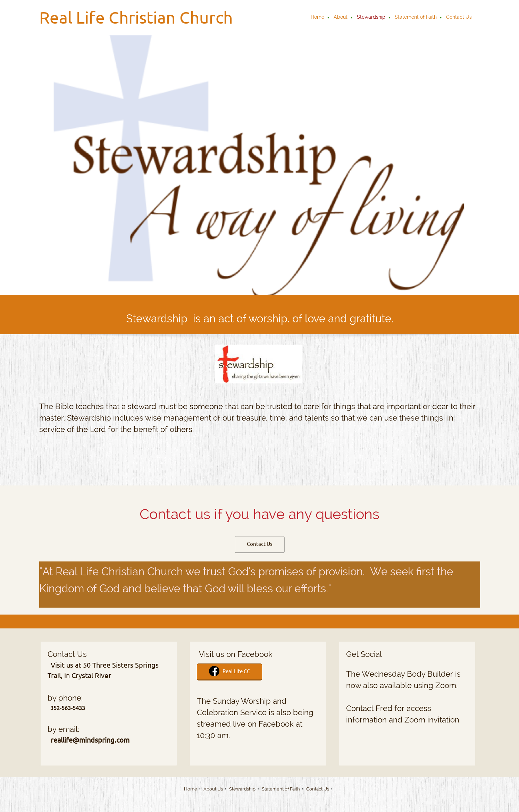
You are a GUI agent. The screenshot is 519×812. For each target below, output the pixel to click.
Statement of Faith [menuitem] (281, 789)
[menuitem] (318, 18)
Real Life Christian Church (136, 17)
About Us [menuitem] (213, 789)
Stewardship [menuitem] (242, 789)
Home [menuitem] (191, 789)
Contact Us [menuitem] (318, 789)
